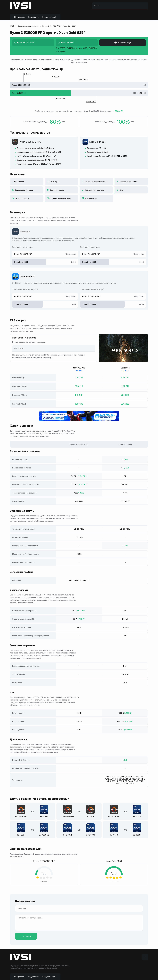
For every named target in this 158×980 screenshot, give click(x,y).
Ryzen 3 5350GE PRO (30, 142)
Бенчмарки (19, 182)
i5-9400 (27, 74)
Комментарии (91, 198)
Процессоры (20, 17)
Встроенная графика (24, 190)
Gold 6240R (72, 48)
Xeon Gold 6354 (97, 142)
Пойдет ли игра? (49, 17)
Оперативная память (129, 182)
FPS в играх (55, 182)
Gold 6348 (83, 48)
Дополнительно (22, 198)
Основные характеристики (96, 182)
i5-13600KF (61, 99)
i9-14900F (84, 80)
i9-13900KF (91, 101)
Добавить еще (123, 43)
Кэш (121, 190)
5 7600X (56, 77)
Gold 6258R (60, 48)
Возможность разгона (94, 190)
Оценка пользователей (61, 198)
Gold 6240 (93, 48)
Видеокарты (34, 17)
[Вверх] (145, 957)
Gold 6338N (61, 52)
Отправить (26, 936)
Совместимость (57, 190)
